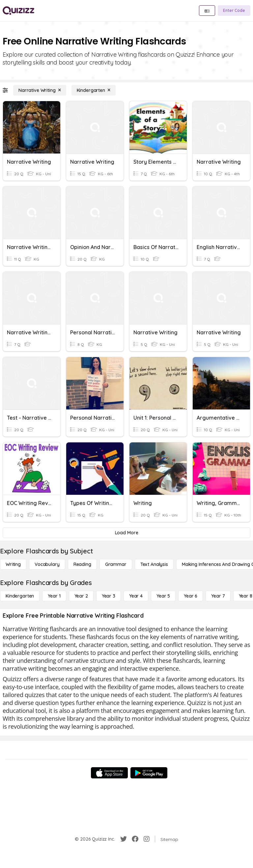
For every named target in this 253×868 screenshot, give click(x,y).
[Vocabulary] (47, 564)
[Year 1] (54, 596)
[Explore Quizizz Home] (18, 11)
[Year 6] (191, 596)
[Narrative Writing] (40, 90)
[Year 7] (218, 596)
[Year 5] (163, 596)
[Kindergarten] (94, 90)
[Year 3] (109, 596)
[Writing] (13, 564)
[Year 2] (81, 596)
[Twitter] (124, 839)
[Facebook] (135, 839)
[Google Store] (149, 773)
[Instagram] (147, 839)
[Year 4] (136, 596)
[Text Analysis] (154, 564)
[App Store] (109, 773)
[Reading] (82, 564)
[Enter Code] (234, 11)
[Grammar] (116, 564)
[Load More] (126, 533)
